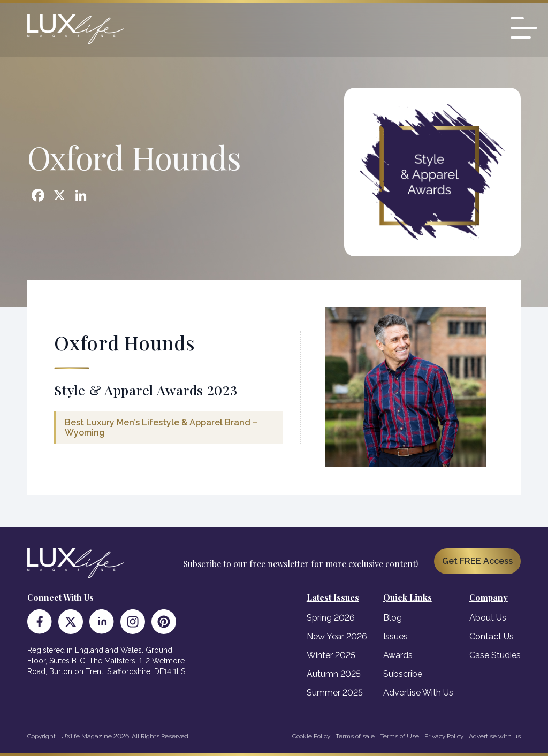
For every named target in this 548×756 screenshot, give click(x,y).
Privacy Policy (444, 736)
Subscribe (403, 674)
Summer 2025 (335, 693)
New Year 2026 (337, 636)
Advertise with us (495, 736)
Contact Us (492, 636)
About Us (488, 618)
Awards (398, 655)
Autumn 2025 (334, 674)
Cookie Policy (311, 736)
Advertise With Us (418, 693)
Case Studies (495, 655)
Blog (393, 618)
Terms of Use (399, 736)
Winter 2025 (331, 655)
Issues (395, 636)
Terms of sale (355, 736)
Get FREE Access (477, 561)
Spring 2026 (331, 618)
